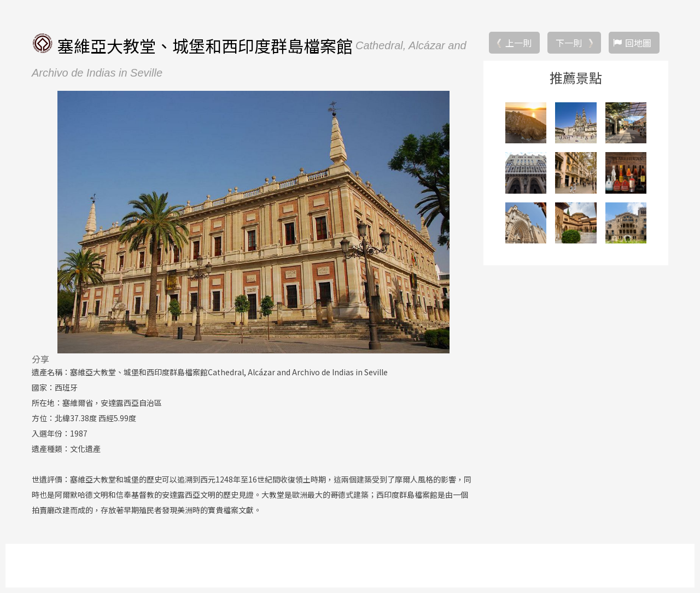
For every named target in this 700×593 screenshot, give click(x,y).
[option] (253, 222)
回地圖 (638, 43)
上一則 (518, 43)
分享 (40, 359)
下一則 (569, 43)
